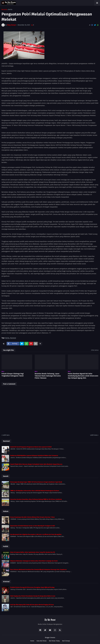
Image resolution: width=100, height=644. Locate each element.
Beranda (4, 10)
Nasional (13, 338)
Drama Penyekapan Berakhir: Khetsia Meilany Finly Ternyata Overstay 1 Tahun (32, 517)
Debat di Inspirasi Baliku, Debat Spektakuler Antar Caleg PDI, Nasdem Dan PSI (33, 552)
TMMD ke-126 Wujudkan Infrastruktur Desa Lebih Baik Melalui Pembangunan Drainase (35, 491)
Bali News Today (54, 641)
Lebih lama (94, 435)
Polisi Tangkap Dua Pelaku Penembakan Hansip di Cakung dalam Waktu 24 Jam (33, 596)
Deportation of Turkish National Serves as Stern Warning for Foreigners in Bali (33, 526)
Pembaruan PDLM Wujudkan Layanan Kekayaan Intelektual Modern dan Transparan (34, 456)
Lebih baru (6, 435)
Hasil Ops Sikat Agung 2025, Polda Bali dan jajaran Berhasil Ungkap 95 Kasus (32, 605)
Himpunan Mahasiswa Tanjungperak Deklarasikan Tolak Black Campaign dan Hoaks (34, 561)
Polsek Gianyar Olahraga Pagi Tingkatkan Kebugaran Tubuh (13, 375)
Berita (10, 10)
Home (32, 641)
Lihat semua (95, 350)
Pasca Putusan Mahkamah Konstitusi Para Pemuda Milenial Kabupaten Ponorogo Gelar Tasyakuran (38, 570)
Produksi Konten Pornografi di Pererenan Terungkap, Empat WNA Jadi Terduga (32, 587)
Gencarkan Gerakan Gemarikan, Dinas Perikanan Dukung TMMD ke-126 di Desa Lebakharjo (36, 499)
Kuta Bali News (42, 641)
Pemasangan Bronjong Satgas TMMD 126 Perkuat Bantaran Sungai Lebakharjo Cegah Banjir (36, 482)
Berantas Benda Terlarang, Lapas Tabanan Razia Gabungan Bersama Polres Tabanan (48, 376)
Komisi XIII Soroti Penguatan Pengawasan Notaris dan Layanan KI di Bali (31, 447)
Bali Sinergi (66, 641)
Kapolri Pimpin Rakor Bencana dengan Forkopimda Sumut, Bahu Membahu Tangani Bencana (36, 464)
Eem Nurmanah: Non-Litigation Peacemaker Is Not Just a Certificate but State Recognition (36, 534)
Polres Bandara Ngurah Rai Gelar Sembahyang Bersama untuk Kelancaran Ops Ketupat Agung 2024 (83, 376)
